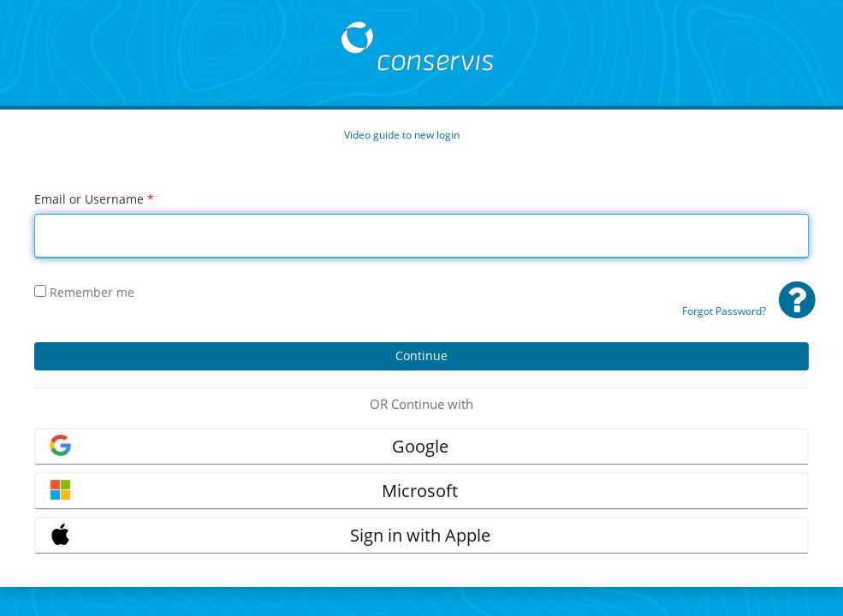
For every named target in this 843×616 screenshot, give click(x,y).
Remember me (84, 292)
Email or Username (94, 199)
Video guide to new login (402, 135)
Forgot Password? (724, 311)
